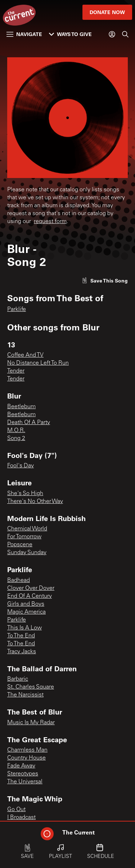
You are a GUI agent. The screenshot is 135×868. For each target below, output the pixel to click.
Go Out (16, 810)
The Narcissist (25, 695)
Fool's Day (21, 466)
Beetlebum (21, 407)
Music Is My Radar (31, 723)
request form (50, 222)
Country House (26, 758)
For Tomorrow (24, 537)
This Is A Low (24, 628)
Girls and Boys (26, 604)
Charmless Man (27, 750)
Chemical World (27, 529)
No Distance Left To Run (38, 363)
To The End (21, 636)
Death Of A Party (29, 423)
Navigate (24, 34)
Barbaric (18, 679)
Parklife (17, 310)
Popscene (20, 545)
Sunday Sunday (27, 553)
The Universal (25, 782)
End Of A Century (30, 596)
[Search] (125, 34)
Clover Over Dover (31, 588)
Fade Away (21, 766)
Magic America (26, 612)
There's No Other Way (35, 502)
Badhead (19, 580)
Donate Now (107, 12)
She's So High (25, 494)
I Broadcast (21, 818)
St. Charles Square (31, 687)
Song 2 (16, 439)
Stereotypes (23, 774)
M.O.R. (16, 431)
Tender (16, 371)
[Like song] (105, 281)
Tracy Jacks (22, 652)
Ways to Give (70, 34)
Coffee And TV (25, 355)
